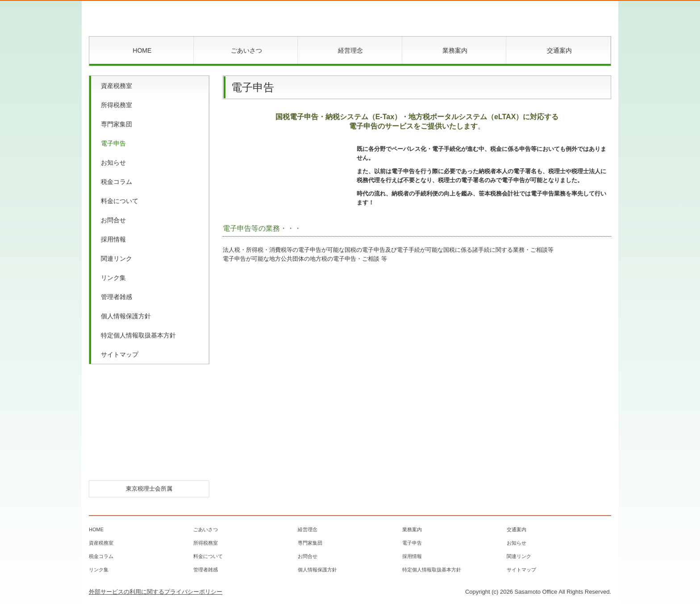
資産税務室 (117, 86)
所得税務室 (117, 105)
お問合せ (113, 220)
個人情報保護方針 (126, 316)
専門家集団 (117, 124)
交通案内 (559, 50)
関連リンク (117, 258)
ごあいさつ (246, 50)
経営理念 (350, 50)
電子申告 (113, 143)
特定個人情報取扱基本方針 (138, 335)
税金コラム (117, 182)
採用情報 (113, 239)
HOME (142, 50)
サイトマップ (120, 354)
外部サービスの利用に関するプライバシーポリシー (156, 592)
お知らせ (113, 162)
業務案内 (455, 50)
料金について (120, 201)
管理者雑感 (117, 297)
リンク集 (113, 278)
